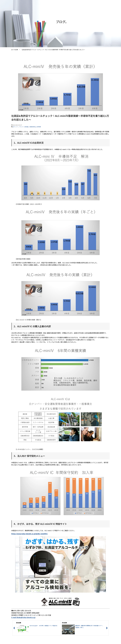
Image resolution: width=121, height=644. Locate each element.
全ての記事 (15, 50)
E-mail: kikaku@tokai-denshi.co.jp (23, 617)
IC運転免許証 (32, 127)
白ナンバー (16, 127)
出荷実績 (39, 127)
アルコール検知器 (24, 127)
